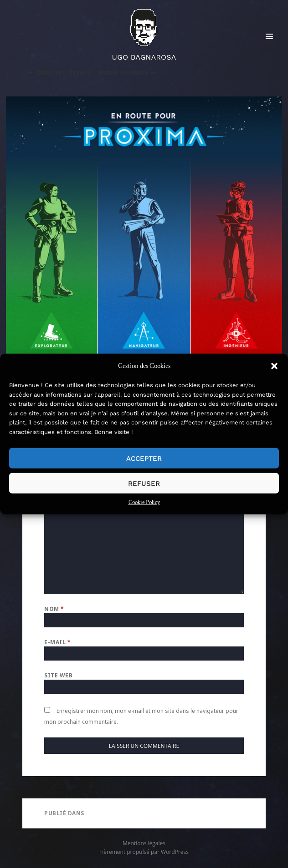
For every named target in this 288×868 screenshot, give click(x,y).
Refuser (144, 483)
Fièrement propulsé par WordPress (144, 852)
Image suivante (124, 73)
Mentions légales (144, 843)
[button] (274, 366)
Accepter (144, 458)
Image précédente (63, 73)
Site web (58, 675)
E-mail (57, 642)
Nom (54, 609)
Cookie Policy (144, 502)
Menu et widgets (270, 46)
